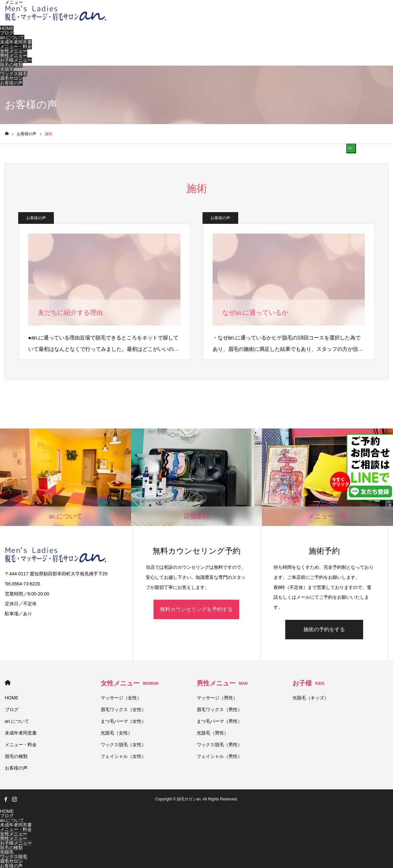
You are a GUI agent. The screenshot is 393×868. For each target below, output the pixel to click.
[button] (351, 148)
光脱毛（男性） (213, 733)
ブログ (7, 33)
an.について (12, 37)
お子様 (308, 683)
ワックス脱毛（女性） (123, 745)
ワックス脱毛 (14, 74)
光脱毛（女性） (117, 733)
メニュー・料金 (16, 46)
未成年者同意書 (16, 42)
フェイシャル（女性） (123, 756)
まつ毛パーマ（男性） (219, 721)
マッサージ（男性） (217, 698)
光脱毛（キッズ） (311, 698)
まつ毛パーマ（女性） (123, 721)
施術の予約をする (324, 629)
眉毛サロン (11, 78)
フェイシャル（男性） (219, 756)
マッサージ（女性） (121, 698)
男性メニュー (14, 56)
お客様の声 (11, 83)
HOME (7, 28)
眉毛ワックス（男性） (219, 709)
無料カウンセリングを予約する (196, 609)
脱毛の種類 (11, 65)
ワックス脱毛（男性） (219, 745)
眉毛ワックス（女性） (123, 709)
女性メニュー (14, 51)
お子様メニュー (16, 60)
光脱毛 (7, 69)
